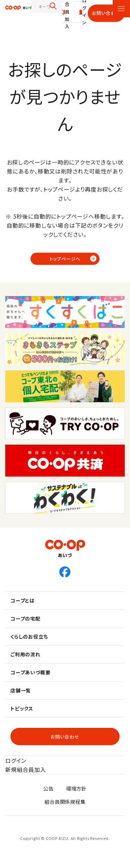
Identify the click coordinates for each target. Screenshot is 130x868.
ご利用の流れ (25, 654)
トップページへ (65, 259)
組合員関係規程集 (65, 802)
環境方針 (76, 788)
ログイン (16, 760)
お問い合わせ (106, 13)
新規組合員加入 (26, 769)
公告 (49, 788)
